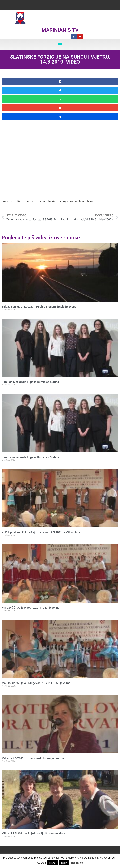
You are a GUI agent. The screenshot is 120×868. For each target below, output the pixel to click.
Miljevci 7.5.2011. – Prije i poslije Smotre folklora (33, 833)
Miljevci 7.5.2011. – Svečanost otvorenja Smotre (33, 758)
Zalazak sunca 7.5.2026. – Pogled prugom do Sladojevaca (39, 307)
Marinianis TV (60, 30)
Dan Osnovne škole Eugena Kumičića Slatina (30, 382)
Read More (77, 863)
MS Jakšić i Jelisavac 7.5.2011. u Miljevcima (31, 608)
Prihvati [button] (52, 863)
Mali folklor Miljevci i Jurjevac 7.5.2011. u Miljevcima (36, 683)
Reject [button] (64, 863)
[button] (60, 45)
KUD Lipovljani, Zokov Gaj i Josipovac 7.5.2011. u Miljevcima (41, 532)
